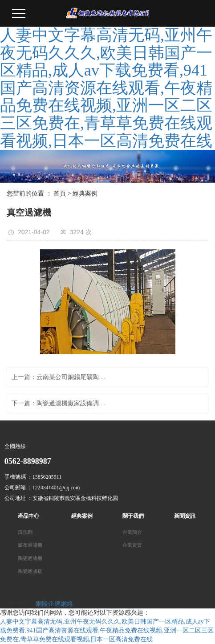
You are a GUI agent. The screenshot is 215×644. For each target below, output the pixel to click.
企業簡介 (132, 532)
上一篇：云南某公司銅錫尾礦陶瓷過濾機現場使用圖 (60, 377)
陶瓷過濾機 (30, 558)
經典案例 (85, 194)
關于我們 (133, 516)
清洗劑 (25, 532)
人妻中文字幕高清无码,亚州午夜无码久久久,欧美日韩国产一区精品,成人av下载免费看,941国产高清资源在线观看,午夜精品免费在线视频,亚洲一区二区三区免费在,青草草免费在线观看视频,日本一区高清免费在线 (106, 88)
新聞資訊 (185, 516)
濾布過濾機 (30, 545)
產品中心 (28, 516)
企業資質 (132, 545)
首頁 (60, 194)
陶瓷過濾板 (30, 571)
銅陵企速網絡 (54, 604)
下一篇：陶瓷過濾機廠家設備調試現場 (60, 403)
